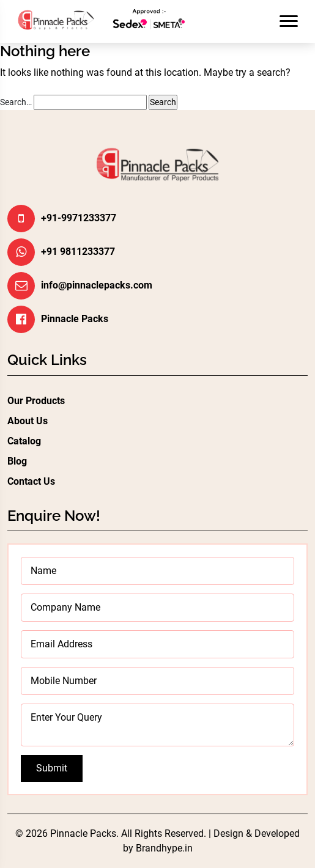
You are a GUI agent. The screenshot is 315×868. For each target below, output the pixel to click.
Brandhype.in (164, 848)
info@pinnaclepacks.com (97, 285)
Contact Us (31, 481)
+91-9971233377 (79, 218)
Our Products (36, 401)
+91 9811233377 (78, 252)
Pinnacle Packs (75, 319)
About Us (28, 421)
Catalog (24, 441)
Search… (16, 102)
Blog (17, 461)
